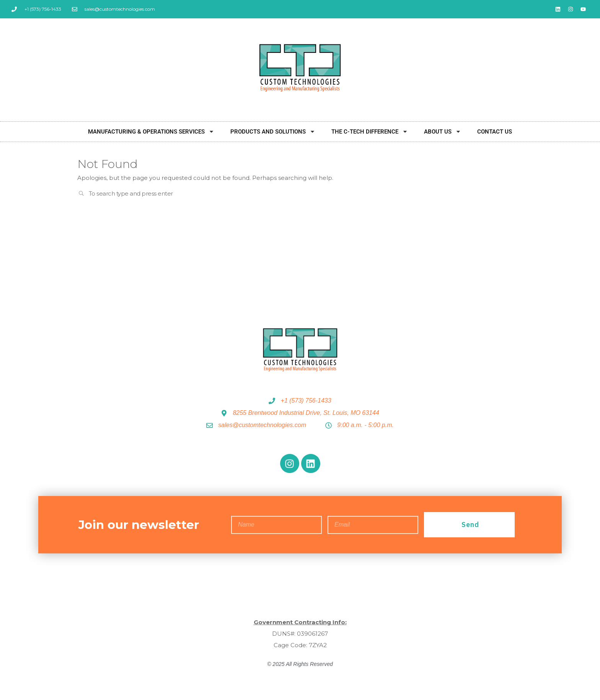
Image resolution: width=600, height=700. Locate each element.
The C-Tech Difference (370, 131)
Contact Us (495, 132)
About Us (443, 131)
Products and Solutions (273, 131)
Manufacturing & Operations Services (151, 131)
